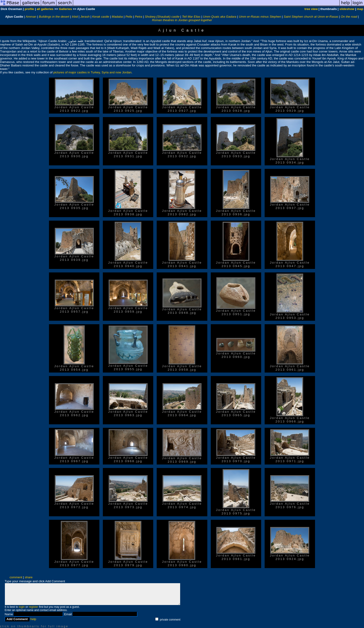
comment (16, 577)
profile (29, 9)
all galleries (45, 9)
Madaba (117, 17)
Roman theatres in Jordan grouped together (182, 20)
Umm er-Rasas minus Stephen (260, 17)
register (33, 607)
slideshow (347, 9)
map (360, 9)
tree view (311, 9)
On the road (349, 17)
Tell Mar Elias (191, 17)
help (33, 619)
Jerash (85, 17)
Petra (139, 17)
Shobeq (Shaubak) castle (162, 17)
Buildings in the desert (54, 17)
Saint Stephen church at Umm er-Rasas (311, 17)
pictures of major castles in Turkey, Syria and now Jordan (93, 72)
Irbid (75, 17)
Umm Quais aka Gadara (220, 17)
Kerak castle (101, 17)
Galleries (65, 9)
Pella (129, 17)
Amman (31, 17)
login (22, 607)
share (29, 577)
